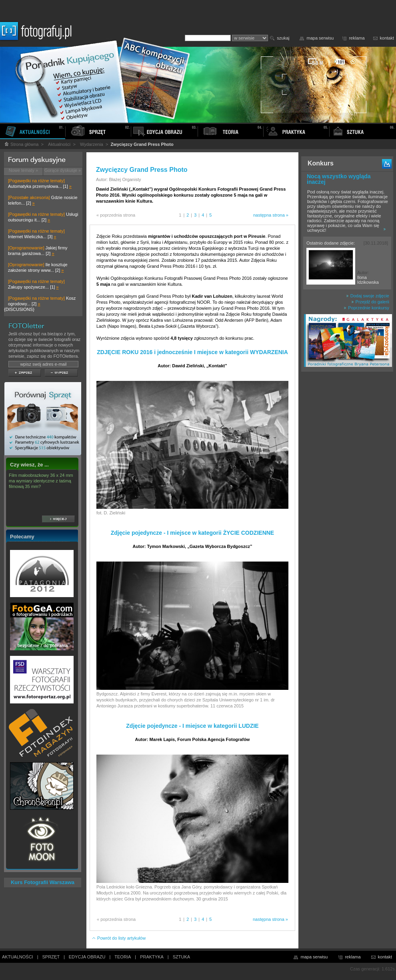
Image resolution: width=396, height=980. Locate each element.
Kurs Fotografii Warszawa (43, 882)
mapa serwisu (320, 38)
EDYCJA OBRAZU (87, 957)
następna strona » (271, 215)
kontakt (387, 38)
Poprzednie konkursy (366, 308)
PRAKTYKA (152, 957)
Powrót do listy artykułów (119, 938)
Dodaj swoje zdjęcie (368, 296)
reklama (357, 38)
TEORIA (123, 957)
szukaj (283, 38)
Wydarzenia (92, 144)
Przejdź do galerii (370, 302)
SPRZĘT (51, 957)
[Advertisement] (347, 501)
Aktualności (59, 144)
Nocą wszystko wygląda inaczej (339, 179)
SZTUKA (181, 957)
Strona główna (21, 144)
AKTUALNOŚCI (18, 957)
